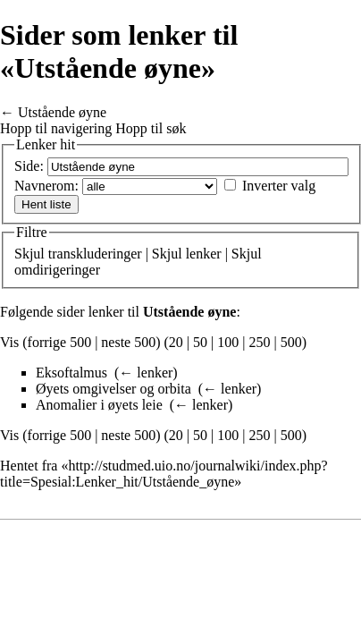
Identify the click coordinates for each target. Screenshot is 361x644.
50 (200, 342)
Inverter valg (279, 186)
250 (259, 342)
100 (228, 342)
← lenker (146, 373)
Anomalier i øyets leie (99, 405)
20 (176, 342)
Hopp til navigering (56, 128)
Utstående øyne (62, 112)
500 (291, 342)
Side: (29, 166)
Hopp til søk (151, 128)
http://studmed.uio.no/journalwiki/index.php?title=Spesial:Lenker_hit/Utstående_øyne (164, 474)
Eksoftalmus (71, 373)
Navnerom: (46, 186)
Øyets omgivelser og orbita (113, 389)
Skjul (29, 254)
